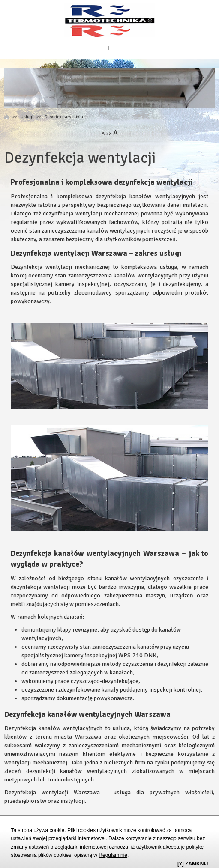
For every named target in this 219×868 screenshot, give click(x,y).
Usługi (27, 117)
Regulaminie (113, 855)
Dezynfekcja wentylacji (66, 117)
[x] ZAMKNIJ (193, 864)
